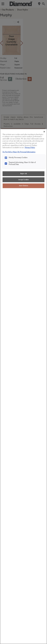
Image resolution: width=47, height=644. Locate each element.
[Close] (44, 132)
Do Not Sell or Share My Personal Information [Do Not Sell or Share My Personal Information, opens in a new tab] (19, 152)
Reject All (24, 174)
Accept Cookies (24, 180)
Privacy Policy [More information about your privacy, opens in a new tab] (30, 148)
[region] (23, 386)
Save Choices (24, 186)
